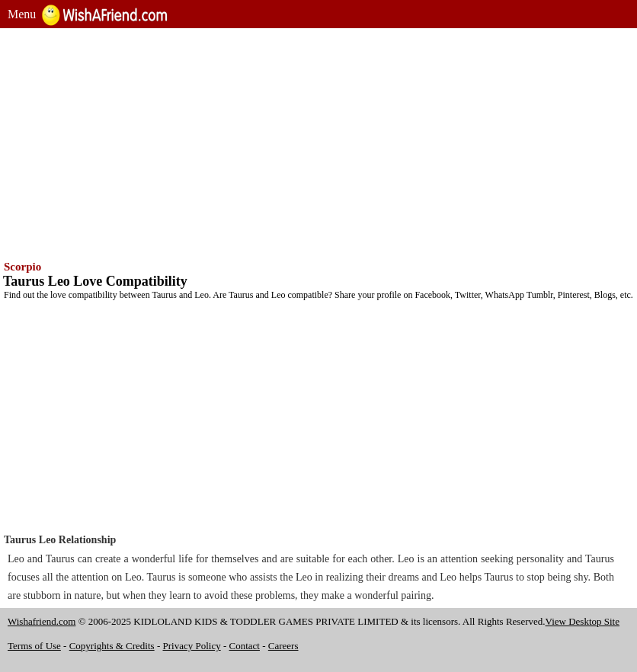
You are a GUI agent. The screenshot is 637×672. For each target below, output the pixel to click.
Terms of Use (34, 646)
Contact (245, 646)
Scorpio (22, 267)
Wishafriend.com (42, 621)
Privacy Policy (192, 646)
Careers (283, 646)
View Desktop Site (583, 621)
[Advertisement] (318, 142)
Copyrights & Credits (112, 646)
